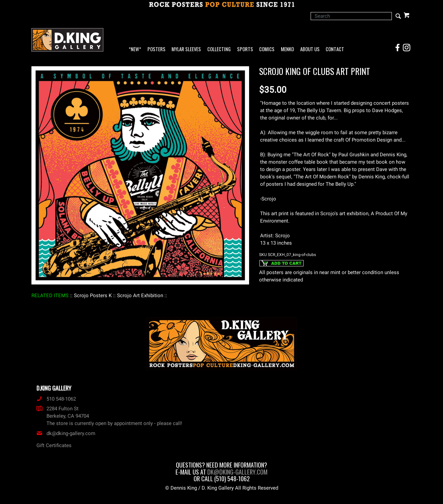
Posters (156, 49)
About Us (310, 49)
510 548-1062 (56, 399)
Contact (335, 49)
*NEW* (135, 49)
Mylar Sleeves (186, 49)
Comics (267, 49)
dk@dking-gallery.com (66, 433)
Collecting (219, 49)
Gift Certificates (54, 445)
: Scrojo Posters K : (93, 296)
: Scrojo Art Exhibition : (140, 296)
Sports (245, 49)
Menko (287, 49)
